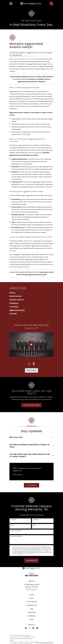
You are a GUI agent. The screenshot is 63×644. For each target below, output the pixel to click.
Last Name (36, 520)
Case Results (32, 616)
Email (34, 525)
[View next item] (34, 364)
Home (31, 598)
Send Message (31, 560)
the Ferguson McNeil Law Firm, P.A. (23, 59)
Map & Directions (31, 589)
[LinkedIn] (33, 628)
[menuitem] (12, 292)
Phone (12, 525)
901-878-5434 (31, 575)
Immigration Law (31, 605)
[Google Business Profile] (26, 628)
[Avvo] (37, 628)
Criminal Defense (31, 602)
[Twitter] (30, 628)
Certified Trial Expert (31, 405)
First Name (13, 520)
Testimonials (31, 612)
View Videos (31, 370)
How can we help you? (16, 536)
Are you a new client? (16, 531)
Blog (31, 609)
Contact (32, 619)
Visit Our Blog (31, 485)
